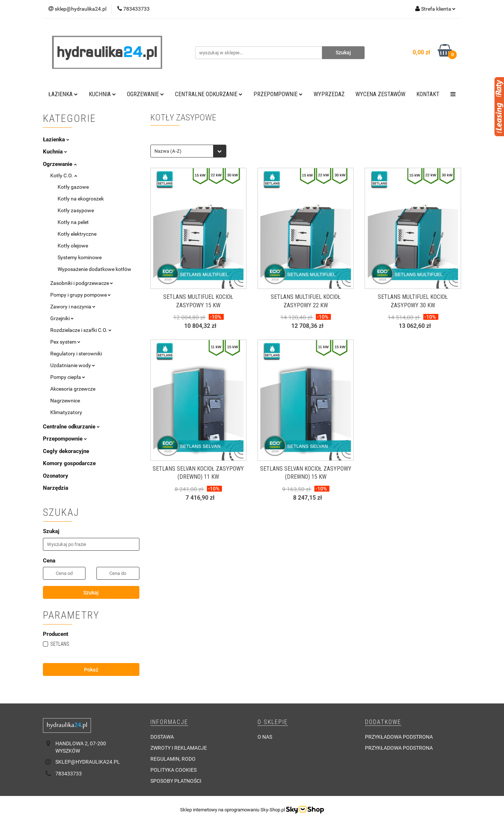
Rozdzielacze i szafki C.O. (81, 330)
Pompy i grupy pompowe (81, 295)
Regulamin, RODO (173, 759)
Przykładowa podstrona (399, 737)
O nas (265, 737)
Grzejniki (62, 318)
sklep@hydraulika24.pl (88, 762)
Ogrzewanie (145, 94)
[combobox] (188, 151)
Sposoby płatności (176, 781)
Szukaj (91, 593)
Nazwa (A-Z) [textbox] (168, 151)
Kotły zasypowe (76, 210)
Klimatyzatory (66, 412)
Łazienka (63, 94)
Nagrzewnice (65, 401)
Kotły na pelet (73, 222)
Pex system (65, 342)
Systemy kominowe (80, 257)
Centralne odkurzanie (209, 94)
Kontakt (428, 94)
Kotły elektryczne (77, 234)
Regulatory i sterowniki (76, 354)
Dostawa (162, 737)
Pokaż (91, 670)
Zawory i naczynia (73, 307)
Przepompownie (278, 94)
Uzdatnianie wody (73, 365)
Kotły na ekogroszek (81, 199)
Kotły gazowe (73, 187)
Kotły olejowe (73, 246)
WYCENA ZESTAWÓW (380, 94)
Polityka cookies (174, 770)
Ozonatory (56, 476)
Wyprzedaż (329, 94)
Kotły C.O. (64, 175)
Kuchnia (102, 94)
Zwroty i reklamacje (179, 748)
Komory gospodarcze (69, 463)
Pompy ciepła (68, 377)
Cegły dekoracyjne (66, 451)
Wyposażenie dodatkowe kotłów (94, 269)
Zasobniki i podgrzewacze (82, 283)
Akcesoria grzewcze (73, 389)
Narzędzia (56, 488)
